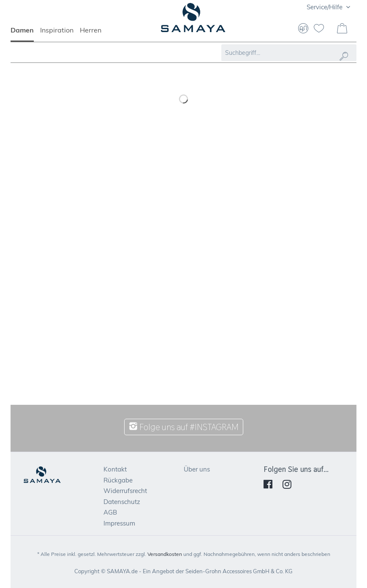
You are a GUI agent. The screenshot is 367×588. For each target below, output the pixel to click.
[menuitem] (25, 34)
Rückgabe (118, 480)
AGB (110, 512)
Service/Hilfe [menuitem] (325, 7)
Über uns (197, 469)
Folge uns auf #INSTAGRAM (184, 427)
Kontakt (115, 469)
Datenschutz (122, 502)
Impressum (119, 523)
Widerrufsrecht (125, 491)
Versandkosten (165, 554)
